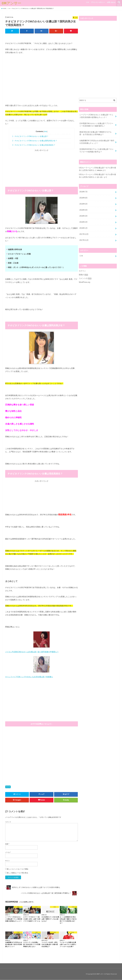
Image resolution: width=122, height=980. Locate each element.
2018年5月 (83, 200)
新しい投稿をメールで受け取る (18, 873)
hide (45, 132)
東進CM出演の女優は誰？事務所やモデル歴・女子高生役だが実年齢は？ (97, 132)
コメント (8, 822)
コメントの (85, 272)
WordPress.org (84, 276)
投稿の (83, 269)
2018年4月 (83, 206)
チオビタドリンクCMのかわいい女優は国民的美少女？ (35, 141)
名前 (7, 844)
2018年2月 (83, 218)
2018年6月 (83, 195)
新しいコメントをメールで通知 (18, 869)
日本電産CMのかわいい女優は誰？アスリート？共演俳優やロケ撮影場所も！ (97, 124)
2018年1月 (83, 223)
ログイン (82, 265)
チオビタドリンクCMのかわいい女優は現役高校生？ (34, 145)
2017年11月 (84, 235)
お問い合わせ (111, 2)
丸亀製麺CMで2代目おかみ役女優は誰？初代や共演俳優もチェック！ (96, 140)
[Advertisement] (42, 167)
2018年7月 (83, 189)
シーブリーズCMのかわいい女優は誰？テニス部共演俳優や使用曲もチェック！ (97, 116)
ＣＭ (87, 2)
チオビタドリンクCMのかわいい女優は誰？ (30, 136)
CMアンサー (11, 3)
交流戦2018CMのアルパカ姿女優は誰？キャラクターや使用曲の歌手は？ (97, 148)
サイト (7, 861)
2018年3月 (83, 212)
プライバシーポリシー (98, 2)
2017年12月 (84, 229)
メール (8, 852)
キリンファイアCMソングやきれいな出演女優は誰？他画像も (29, 677)
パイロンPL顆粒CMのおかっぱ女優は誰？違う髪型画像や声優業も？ (32, 652)
